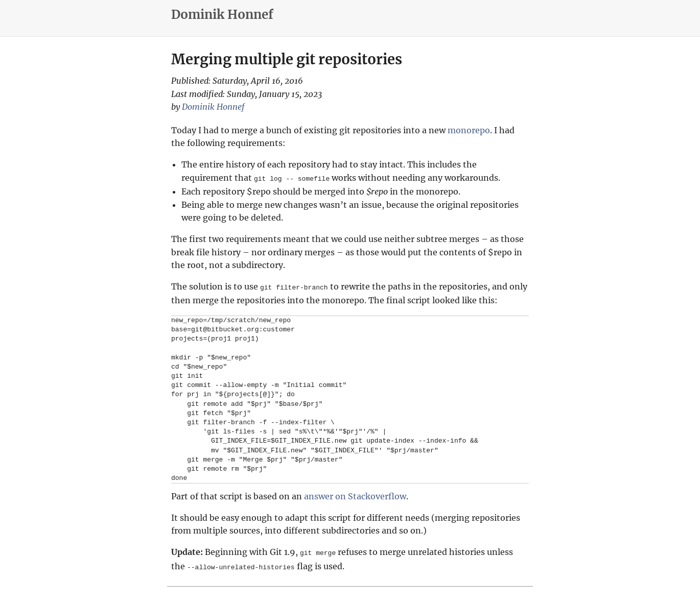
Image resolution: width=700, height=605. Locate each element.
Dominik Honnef (222, 15)
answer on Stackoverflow (355, 495)
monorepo (469, 130)
